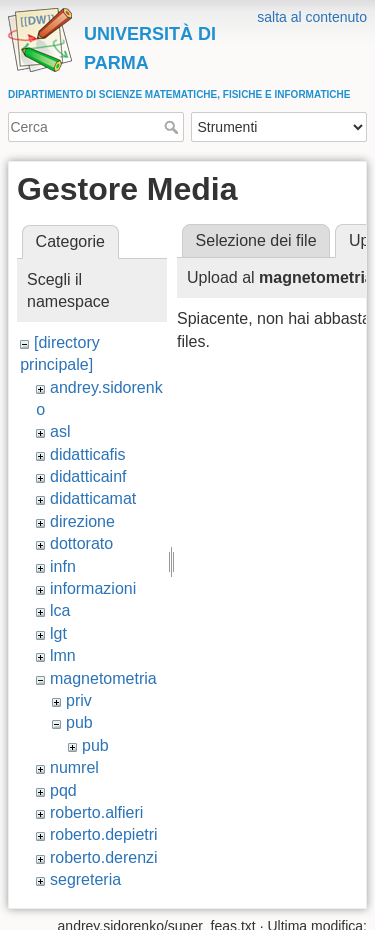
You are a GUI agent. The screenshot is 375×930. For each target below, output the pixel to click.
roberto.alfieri (96, 812)
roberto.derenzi (104, 857)
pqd (63, 790)
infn (63, 566)
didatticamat (93, 498)
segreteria (85, 879)
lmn (63, 655)
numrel (74, 767)
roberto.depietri (104, 834)
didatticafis (88, 454)
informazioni (93, 588)
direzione (82, 521)
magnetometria (103, 678)
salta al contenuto (312, 17)
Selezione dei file (256, 240)
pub (79, 722)
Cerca (173, 127)
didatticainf (88, 476)
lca (60, 610)
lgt (58, 633)
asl (60, 431)
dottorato (81, 543)
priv (79, 700)
